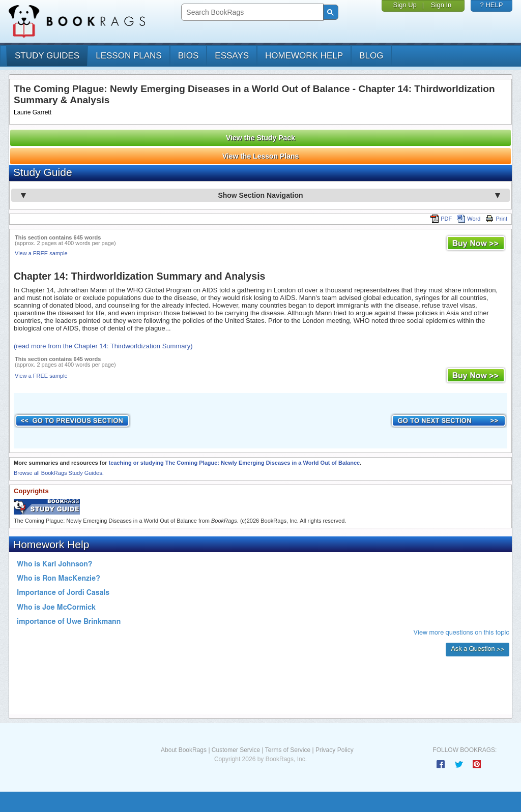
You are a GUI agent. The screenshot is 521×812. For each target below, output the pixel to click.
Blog (371, 56)
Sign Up (405, 5)
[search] (251, 12)
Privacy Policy (335, 750)
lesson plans (128, 56)
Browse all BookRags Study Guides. (59, 473)
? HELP (492, 5)
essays (232, 56)
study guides (47, 56)
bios (189, 56)
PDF (441, 219)
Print (496, 219)
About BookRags (184, 750)
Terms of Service (288, 750)
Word (469, 219)
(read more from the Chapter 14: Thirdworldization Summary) (103, 346)
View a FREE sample (41, 253)
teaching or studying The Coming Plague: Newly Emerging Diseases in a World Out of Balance (234, 463)
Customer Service (236, 750)
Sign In (441, 5)
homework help (304, 56)
